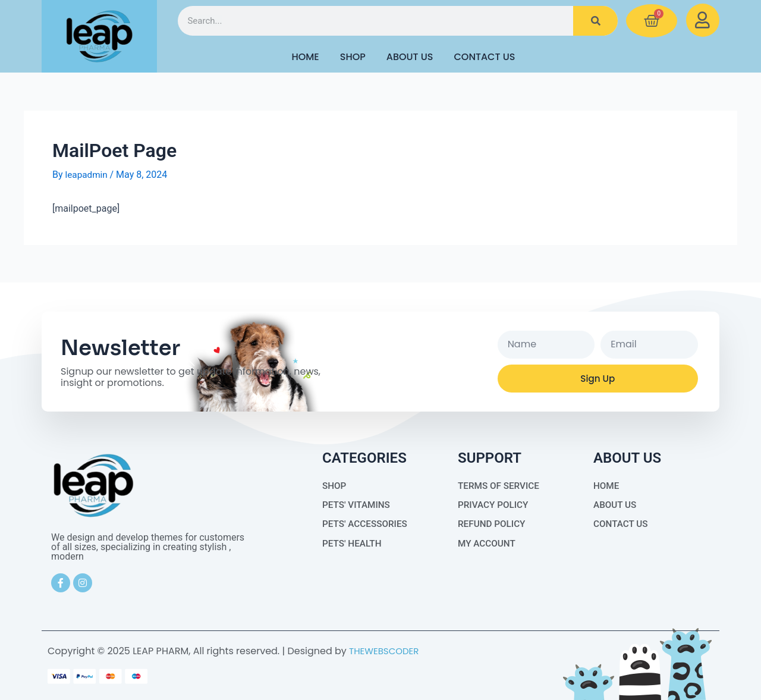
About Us (410, 57)
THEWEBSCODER (386, 651)
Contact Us (485, 57)
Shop (353, 57)
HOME (305, 57)
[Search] (595, 21)
